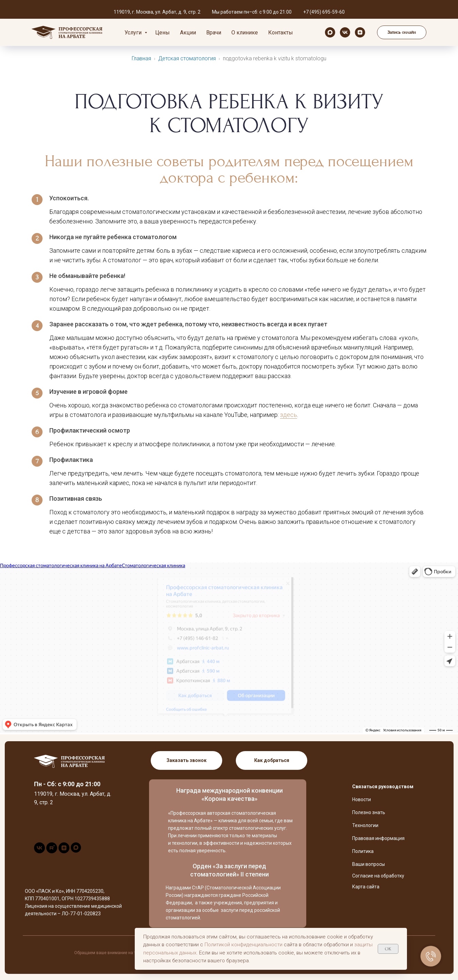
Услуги (134, 33)
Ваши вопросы (369, 864)
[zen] (360, 32)
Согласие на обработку (378, 876)
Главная (141, 58)
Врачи (214, 33)
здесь (289, 415)
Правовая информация (378, 838)
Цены (162, 33)
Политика (363, 851)
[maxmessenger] (330, 32)
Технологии (365, 825)
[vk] (345, 32)
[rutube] (52, 851)
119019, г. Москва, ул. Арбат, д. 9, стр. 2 (157, 12)
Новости (362, 799)
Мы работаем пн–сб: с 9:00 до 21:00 (252, 12)
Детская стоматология (187, 58)
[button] (402, 32)
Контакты (281, 33)
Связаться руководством (383, 787)
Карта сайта (366, 887)
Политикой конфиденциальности (243, 945)
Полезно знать (369, 812)
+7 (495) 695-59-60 (324, 12)
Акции (188, 33)
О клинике (245, 33)
